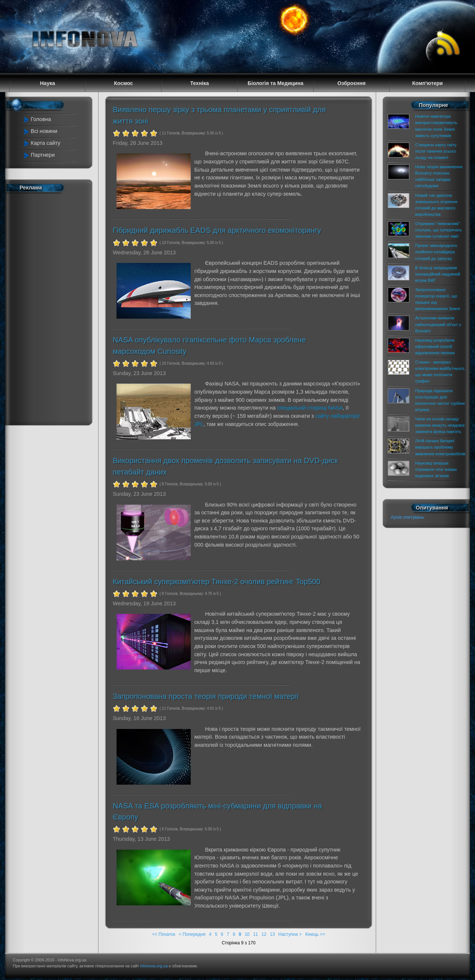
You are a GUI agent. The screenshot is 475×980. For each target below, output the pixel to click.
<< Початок (164, 934)
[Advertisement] (53, 307)
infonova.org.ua (154, 966)
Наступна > (290, 934)
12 (264, 934)
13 (272, 934)
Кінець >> (315, 934)
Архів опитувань (407, 517)
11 (255, 934)
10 (247, 934)
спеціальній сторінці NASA (310, 408)
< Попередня (192, 934)
